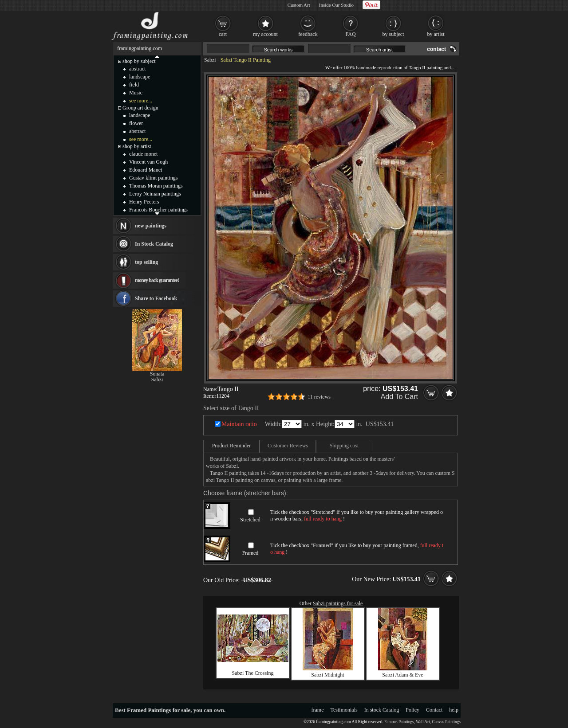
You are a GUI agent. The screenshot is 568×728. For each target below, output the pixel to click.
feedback (308, 34)
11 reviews (319, 397)
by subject (393, 34)
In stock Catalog (382, 710)
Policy (412, 710)
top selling (146, 262)
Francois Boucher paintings (158, 210)
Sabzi (210, 60)
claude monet (143, 154)
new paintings (151, 226)
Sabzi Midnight (327, 675)
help (454, 710)
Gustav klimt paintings (153, 178)
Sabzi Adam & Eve (402, 675)
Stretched (250, 520)
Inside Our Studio (336, 5)
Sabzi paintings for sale (338, 603)
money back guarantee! (157, 280)
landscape (140, 77)
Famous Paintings (399, 722)
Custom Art (299, 5)
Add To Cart (399, 397)
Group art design (140, 108)
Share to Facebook (156, 298)
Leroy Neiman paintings (155, 194)
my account (265, 34)
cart (223, 34)
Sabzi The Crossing (253, 673)
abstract (137, 69)
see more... (141, 101)
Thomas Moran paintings (156, 186)
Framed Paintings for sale (159, 710)
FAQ (350, 34)
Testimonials (344, 710)
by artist (436, 34)
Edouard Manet (146, 170)
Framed (250, 553)
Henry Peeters (144, 202)
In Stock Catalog (154, 244)
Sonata (157, 374)
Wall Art (423, 722)
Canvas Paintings (446, 722)
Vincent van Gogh (148, 162)
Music (136, 93)
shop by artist (137, 146)
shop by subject (139, 61)
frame (318, 710)
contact (436, 49)
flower (136, 123)
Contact (434, 710)
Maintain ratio (239, 424)
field (134, 85)
